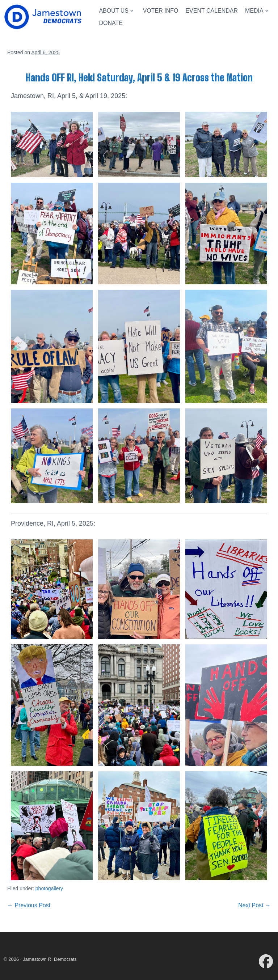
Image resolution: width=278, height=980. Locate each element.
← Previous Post (29, 905)
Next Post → (254, 905)
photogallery (49, 888)
